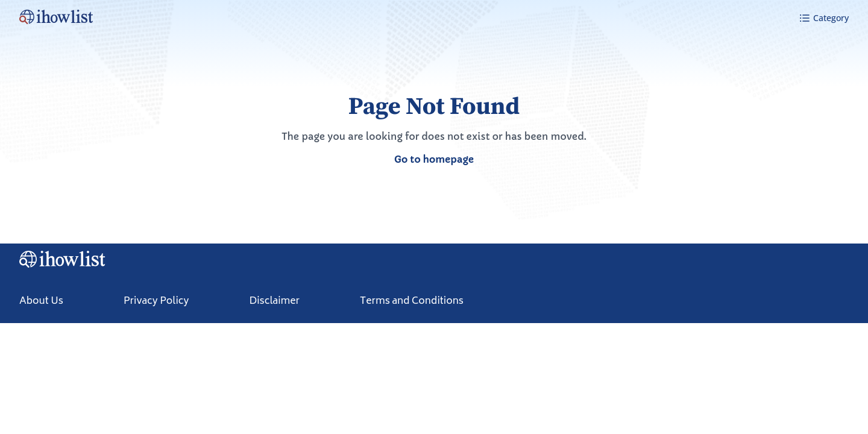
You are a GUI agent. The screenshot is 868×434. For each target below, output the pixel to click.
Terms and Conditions (412, 301)
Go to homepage (434, 159)
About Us (41, 301)
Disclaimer (274, 301)
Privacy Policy (156, 301)
